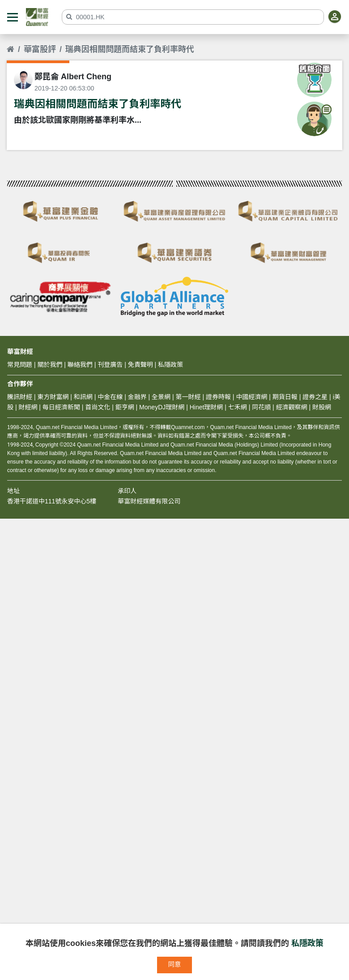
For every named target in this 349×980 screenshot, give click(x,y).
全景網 (161, 397)
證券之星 (314, 397)
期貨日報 (285, 397)
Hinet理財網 (206, 407)
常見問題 (20, 365)
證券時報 (218, 397)
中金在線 (110, 397)
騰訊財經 (20, 397)
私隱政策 (307, 943)
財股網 (322, 407)
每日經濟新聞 (61, 407)
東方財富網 (53, 397)
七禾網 (238, 407)
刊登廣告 (110, 365)
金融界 (137, 397)
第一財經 (188, 397)
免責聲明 (140, 365)
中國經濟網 (251, 397)
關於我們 (50, 365)
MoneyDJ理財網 (162, 407)
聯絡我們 (80, 365)
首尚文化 (98, 407)
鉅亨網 (125, 407)
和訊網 (83, 397)
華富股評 (40, 49)
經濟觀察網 (292, 407)
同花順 (261, 407)
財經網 (28, 407)
